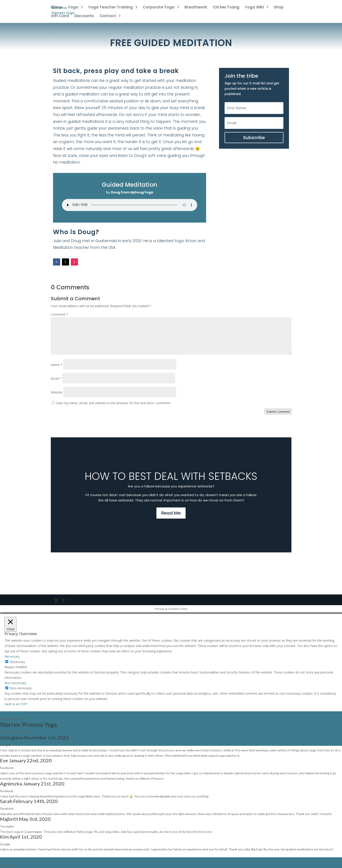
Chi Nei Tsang (226, 8)
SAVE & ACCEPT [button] (16, 704)
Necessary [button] (12, 656)
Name (57, 365)
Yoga (73, 8)
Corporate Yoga (159, 8)
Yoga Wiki (254, 8)
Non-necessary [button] (15, 683)
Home (57, 8)
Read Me (171, 513)
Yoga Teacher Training (111, 8)
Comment (59, 314)
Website (57, 392)
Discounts (84, 16)
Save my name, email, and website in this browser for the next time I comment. (114, 403)
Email (56, 378)
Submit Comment (278, 412)
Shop (279, 8)
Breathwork (196, 8)
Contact (108, 16)
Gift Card (60, 16)
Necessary (17, 662)
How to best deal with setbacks (171, 476)
